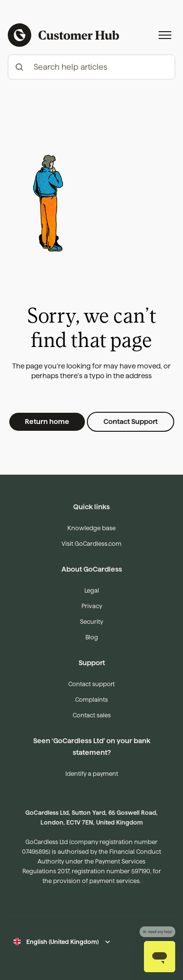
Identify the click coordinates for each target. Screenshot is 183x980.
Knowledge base (91, 528)
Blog (92, 637)
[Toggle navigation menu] (165, 35)
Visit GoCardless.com (91, 544)
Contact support (91, 684)
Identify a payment (92, 774)
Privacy (92, 606)
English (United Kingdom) (62, 942)
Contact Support (131, 422)
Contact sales (92, 715)
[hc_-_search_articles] (91, 67)
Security (91, 622)
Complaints (91, 700)
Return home (47, 422)
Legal (92, 590)
